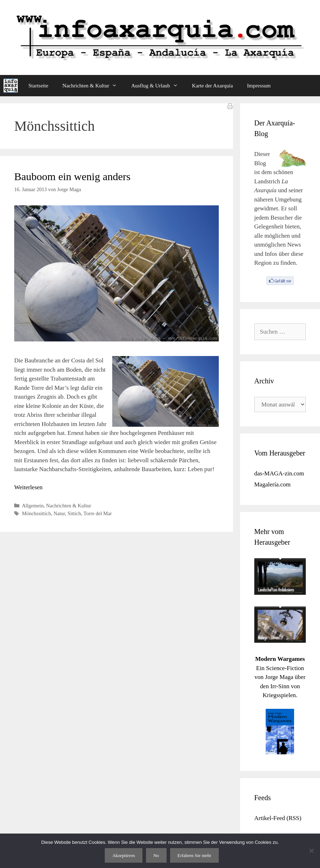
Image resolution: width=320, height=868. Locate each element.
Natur (59, 513)
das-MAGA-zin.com (279, 473)
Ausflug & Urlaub (158, 86)
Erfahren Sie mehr (194, 855)
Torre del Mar (98, 513)
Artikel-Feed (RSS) (278, 818)
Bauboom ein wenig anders (72, 176)
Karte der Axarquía (213, 86)
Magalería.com (272, 484)
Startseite (38, 86)
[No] (311, 851)
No (156, 855)
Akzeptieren (124, 855)
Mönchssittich (37, 513)
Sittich (74, 513)
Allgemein (33, 506)
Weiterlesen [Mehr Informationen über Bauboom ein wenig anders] (28, 487)
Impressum (259, 86)
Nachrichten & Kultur (93, 86)
